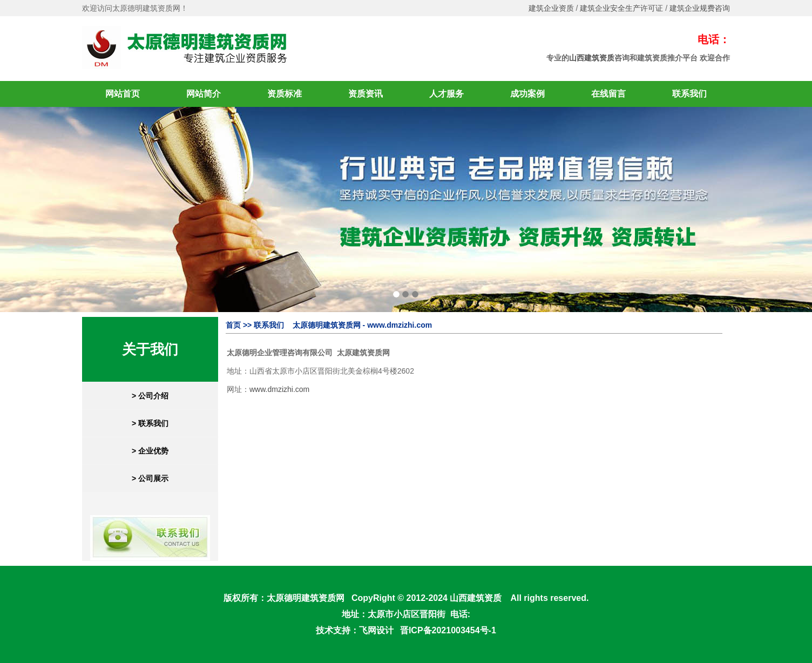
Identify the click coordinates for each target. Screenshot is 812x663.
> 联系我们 (150, 423)
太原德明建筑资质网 (306, 598)
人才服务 (446, 94)
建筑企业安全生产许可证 (621, 8)
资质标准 (285, 94)
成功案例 (527, 94)
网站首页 (123, 94)
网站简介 (204, 94)
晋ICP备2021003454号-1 (448, 630)
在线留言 (608, 94)
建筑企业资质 (551, 8)
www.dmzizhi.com (279, 389)
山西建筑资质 (592, 58)
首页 (233, 325)
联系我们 (689, 94)
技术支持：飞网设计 (355, 630)
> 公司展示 (150, 478)
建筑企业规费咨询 (700, 8)
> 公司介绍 (150, 396)
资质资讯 (366, 94)
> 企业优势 (150, 451)
